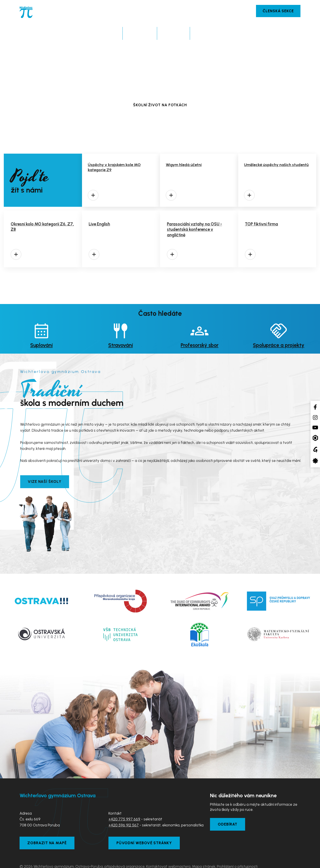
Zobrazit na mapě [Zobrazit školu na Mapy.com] (49, 831)
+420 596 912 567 (124, 811)
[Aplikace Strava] (315, 461)
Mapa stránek (204, 855)
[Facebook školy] (315, 407)
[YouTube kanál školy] (315, 427)
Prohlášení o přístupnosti (237, 855)
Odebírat (229, 812)
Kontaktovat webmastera (168, 855)
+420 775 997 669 (124, 805)
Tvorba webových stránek (65, 861)
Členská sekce (277, 11)
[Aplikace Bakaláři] (315, 438)
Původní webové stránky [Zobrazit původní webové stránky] (146, 831)
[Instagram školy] (315, 418)
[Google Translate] (315, 449)
